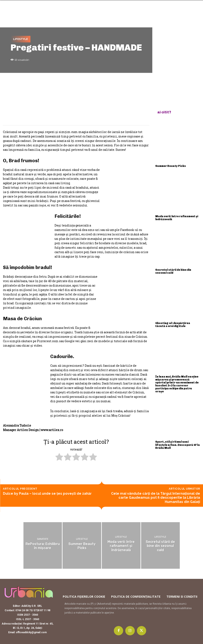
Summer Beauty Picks (169, 165)
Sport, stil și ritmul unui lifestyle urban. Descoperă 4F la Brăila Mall (178, 435)
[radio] (59, 457)
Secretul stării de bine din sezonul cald (177, 269)
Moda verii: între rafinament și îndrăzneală (175, 217)
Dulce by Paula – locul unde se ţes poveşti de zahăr (47, 494)
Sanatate (43, 539)
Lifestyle (20, 39)
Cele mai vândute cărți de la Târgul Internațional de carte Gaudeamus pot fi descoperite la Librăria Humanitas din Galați (156, 498)
